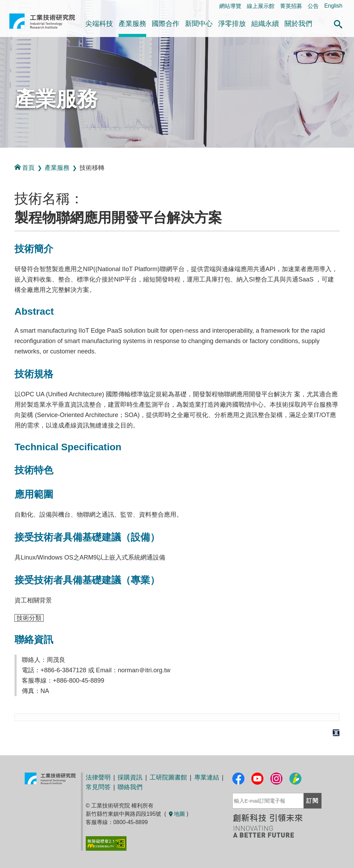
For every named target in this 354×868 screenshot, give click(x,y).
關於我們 (298, 24)
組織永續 (265, 24)
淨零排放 (232, 24)
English (333, 6)
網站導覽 (230, 6)
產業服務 (132, 24)
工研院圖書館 (168, 777)
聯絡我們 (130, 787)
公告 (313, 6)
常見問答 (98, 787)
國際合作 (166, 24)
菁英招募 (291, 6)
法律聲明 (98, 777)
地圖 (176, 814)
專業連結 (207, 777)
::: (2, 155)
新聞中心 (199, 24)
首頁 (25, 168)
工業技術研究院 (42, 24)
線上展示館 (261, 6)
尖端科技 (99, 24)
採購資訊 (130, 777)
